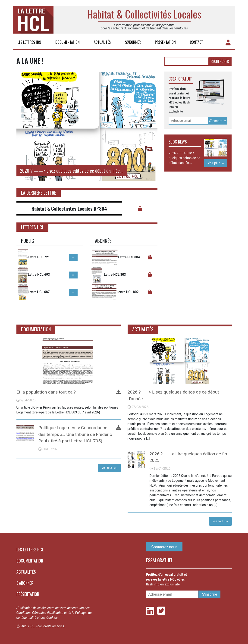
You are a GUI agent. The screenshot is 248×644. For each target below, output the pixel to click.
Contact (196, 42)
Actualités (102, 42)
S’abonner (133, 42)
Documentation (67, 42)
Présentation (165, 42)
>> (73, 258)
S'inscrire (216, 121)
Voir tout (107, 468)
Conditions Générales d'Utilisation (40, 613)
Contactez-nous (164, 547)
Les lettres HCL (29, 42)
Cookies (52, 618)
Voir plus (214, 163)
